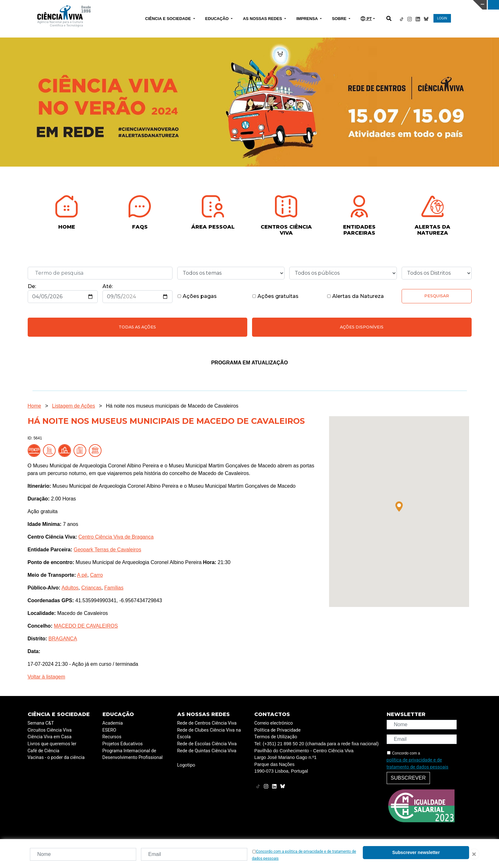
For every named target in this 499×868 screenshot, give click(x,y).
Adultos (70, 588)
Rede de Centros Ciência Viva (207, 723)
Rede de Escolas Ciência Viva (207, 744)
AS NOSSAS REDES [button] (263, 19)
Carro (96, 575)
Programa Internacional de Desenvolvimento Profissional (133, 754)
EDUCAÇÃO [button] (218, 19)
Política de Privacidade (278, 730)
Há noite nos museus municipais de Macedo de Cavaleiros (172, 406)
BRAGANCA (63, 639)
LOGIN (442, 18)
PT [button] (366, 19)
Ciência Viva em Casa (50, 737)
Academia (113, 723)
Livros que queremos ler (52, 744)
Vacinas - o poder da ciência (56, 758)
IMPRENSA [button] (308, 19)
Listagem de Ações (73, 406)
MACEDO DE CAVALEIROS (86, 626)
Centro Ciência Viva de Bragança (116, 537)
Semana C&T (41, 723)
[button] (399, 506)
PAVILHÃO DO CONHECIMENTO (221, 4)
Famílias (114, 588)
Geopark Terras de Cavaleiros (107, 550)
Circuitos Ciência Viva (50, 730)
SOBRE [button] (340, 19)
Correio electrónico (274, 723)
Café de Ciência (44, 751)
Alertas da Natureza (355, 296)
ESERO (109, 730)
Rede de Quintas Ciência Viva (207, 751)
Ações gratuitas (275, 296)
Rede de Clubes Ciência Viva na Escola (209, 734)
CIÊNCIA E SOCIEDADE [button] (169, 19)
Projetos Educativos (123, 744)
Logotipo (186, 765)
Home (35, 406)
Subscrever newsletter (416, 852)
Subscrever (408, 778)
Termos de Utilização (276, 737)
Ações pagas (197, 296)
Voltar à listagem (46, 677)
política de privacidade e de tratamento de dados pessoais (418, 764)
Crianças (91, 588)
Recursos (112, 737)
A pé (82, 575)
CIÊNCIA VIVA (332, 5)
